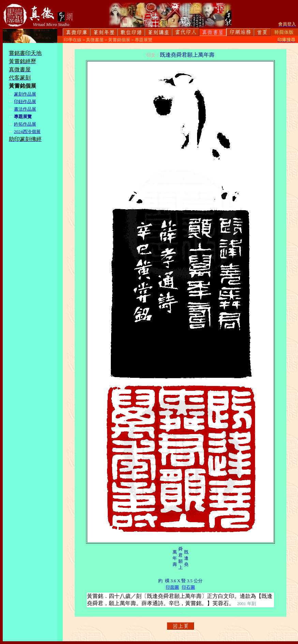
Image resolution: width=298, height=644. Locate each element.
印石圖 (188, 587)
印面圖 (172, 587)
